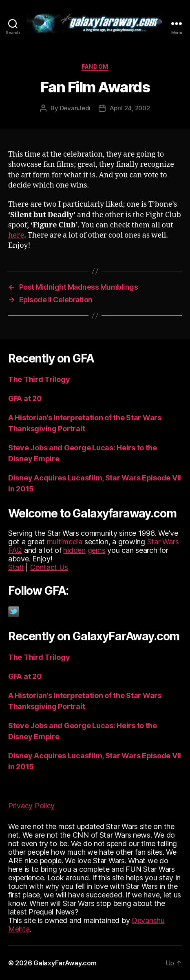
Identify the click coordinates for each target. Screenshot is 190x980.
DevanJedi (75, 108)
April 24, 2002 (130, 108)
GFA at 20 (25, 398)
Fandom (95, 67)
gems (97, 550)
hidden (74, 550)
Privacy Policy (31, 806)
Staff (16, 567)
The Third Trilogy (39, 379)
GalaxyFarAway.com (65, 963)
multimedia (65, 542)
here (16, 235)
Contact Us (49, 567)
